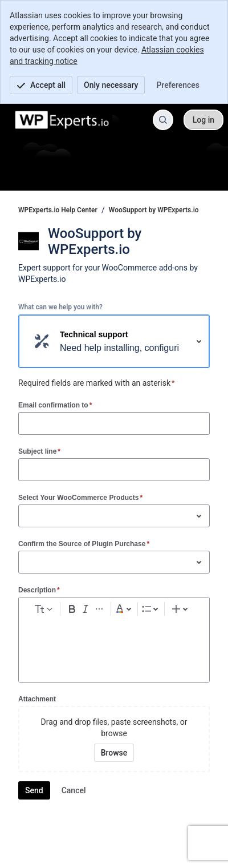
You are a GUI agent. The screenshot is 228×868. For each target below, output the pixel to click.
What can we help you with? (60, 307)
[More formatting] (99, 609)
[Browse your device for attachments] (114, 753)
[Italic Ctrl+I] (85, 609)
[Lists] (151, 609)
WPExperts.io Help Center (58, 210)
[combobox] (25, 516)
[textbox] (114, 641)
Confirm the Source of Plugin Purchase (84, 544)
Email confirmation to (55, 405)
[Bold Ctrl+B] (72, 609)
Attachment (37, 699)
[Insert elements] (181, 609)
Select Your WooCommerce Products (80, 497)
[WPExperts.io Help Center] (62, 120)
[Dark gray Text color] (124, 609)
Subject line (39, 451)
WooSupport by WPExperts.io (154, 210)
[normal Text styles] (43, 609)
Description (39, 590)
